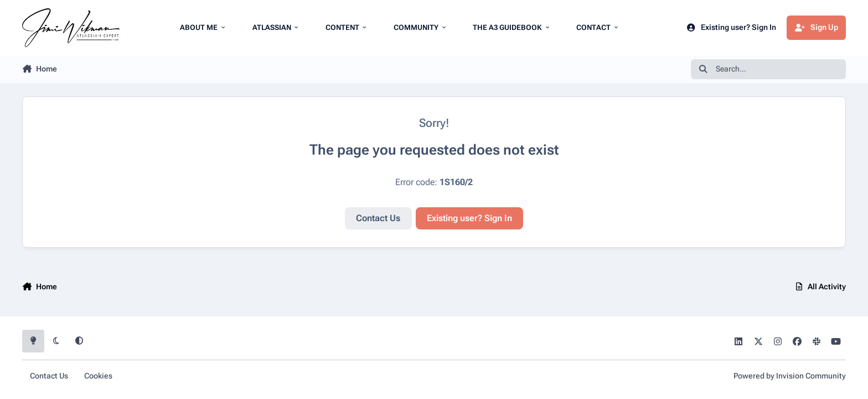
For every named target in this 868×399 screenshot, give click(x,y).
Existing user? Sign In (469, 218)
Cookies (98, 376)
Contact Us (378, 218)
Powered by (790, 376)
